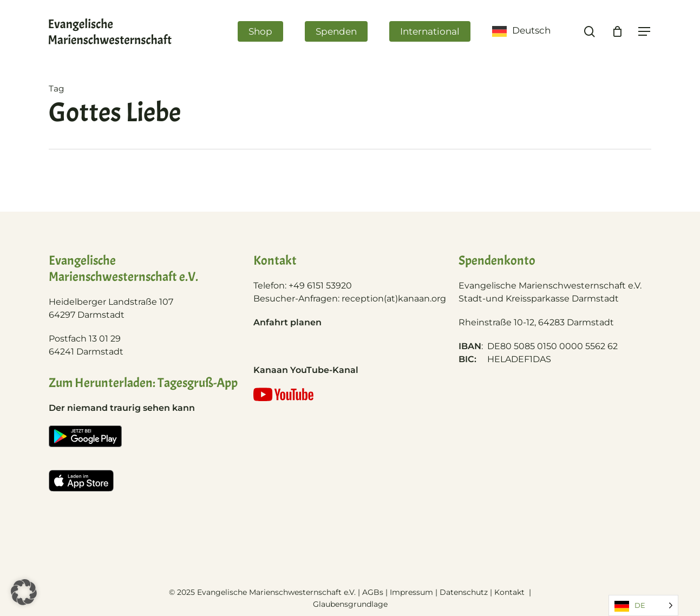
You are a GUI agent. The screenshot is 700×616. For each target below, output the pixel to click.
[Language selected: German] (643, 605)
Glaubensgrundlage (350, 604)
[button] (24, 592)
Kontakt (511, 592)
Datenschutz (464, 592)
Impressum (411, 592)
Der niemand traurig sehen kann (122, 408)
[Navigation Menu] (645, 32)
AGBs (373, 592)
